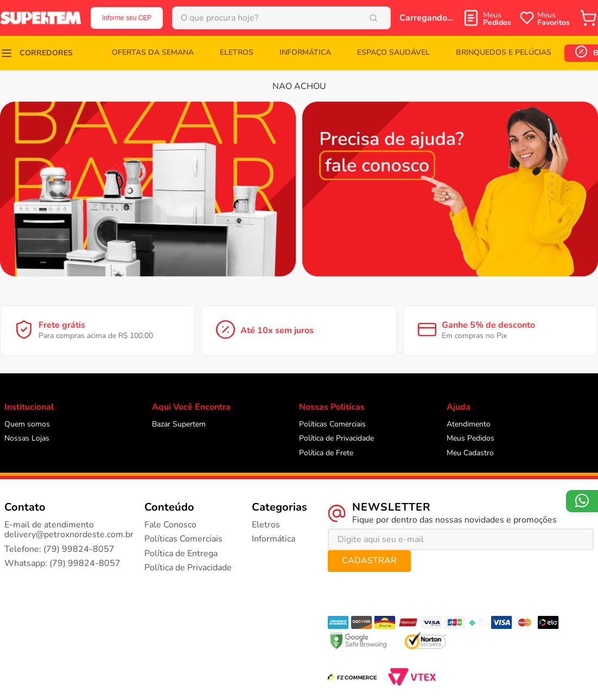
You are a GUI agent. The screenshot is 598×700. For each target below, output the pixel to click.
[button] (36, 53)
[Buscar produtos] (376, 18)
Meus (497, 19)
